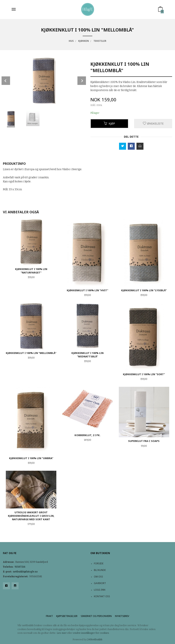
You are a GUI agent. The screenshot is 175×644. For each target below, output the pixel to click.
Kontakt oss (102, 596)
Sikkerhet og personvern (96, 616)
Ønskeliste (153, 123)
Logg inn (100, 590)
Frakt (49, 616)
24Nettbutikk (95, 639)
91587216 (20, 567)
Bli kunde (100, 570)
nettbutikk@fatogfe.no (25, 572)
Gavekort (100, 583)
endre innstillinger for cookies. (91, 633)
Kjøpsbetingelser (67, 616)
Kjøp (109, 123)
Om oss (98, 577)
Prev (6, 81)
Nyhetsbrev (122, 616)
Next (82, 81)
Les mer (62, 633)
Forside (99, 563)
